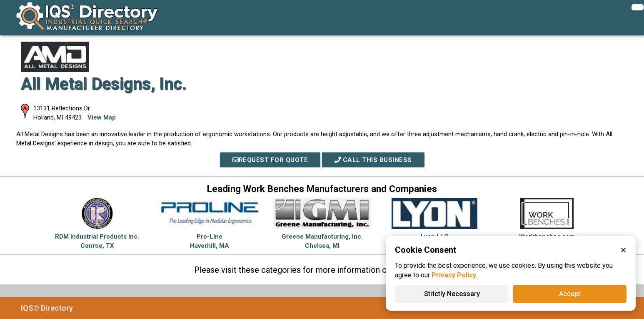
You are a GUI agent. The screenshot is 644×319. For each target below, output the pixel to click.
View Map (102, 117)
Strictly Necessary (452, 294)
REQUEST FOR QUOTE (270, 160)
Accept (570, 294)
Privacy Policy (454, 275)
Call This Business (373, 160)
